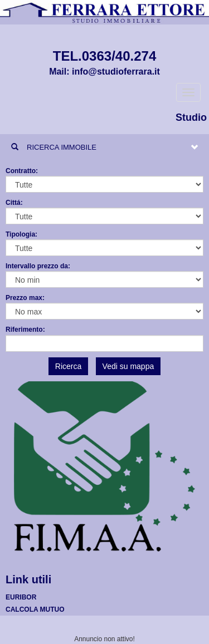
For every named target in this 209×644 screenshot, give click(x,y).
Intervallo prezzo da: (38, 266)
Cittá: (14, 203)
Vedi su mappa (128, 366)
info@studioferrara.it (116, 72)
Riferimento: (25, 330)
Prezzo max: (25, 298)
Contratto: (22, 171)
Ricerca (68, 366)
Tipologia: (21, 234)
